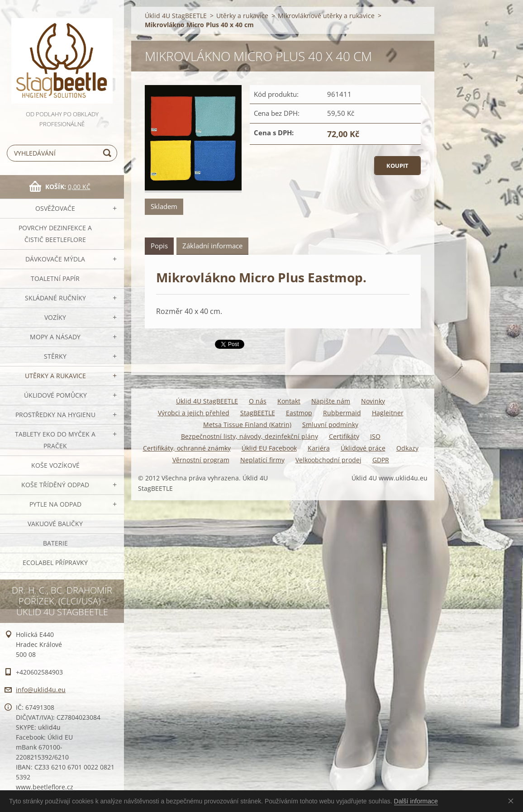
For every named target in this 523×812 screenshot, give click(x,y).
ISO (375, 436)
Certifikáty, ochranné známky (187, 448)
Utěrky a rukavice (55, 376)
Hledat (109, 153)
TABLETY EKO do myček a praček (55, 440)
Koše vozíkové (55, 465)
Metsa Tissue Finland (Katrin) (247, 425)
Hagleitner (388, 413)
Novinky (373, 401)
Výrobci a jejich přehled (194, 413)
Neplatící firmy (262, 460)
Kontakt (289, 401)
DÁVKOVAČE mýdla (55, 259)
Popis (159, 246)
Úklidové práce (363, 448)
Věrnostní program (201, 460)
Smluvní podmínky (330, 425)
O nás (258, 401)
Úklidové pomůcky (55, 395)
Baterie (55, 543)
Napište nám (331, 401)
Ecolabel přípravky (55, 563)
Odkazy (407, 448)
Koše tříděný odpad (55, 485)
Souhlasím (513, 801)
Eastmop (299, 413)
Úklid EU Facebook (269, 448)
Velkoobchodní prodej (328, 460)
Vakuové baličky (55, 524)
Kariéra (319, 448)
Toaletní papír (55, 278)
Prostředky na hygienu (55, 415)
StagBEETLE (258, 413)
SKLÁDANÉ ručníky (55, 298)
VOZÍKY (55, 317)
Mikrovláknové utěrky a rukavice (326, 16)
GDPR (381, 460)
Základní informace (212, 246)
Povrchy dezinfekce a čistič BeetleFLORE (55, 234)
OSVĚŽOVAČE (55, 208)
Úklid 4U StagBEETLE (176, 16)
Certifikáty (344, 436)
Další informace (416, 801)
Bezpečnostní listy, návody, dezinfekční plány (250, 436)
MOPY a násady (55, 337)
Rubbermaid (342, 413)
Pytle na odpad (55, 504)
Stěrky (55, 356)
